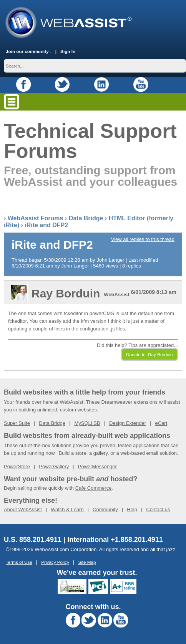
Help (132, 509)
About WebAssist (23, 509)
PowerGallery (54, 466)
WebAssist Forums (36, 218)
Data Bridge (86, 218)
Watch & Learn (67, 509)
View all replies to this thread (143, 239)
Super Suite (17, 423)
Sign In (68, 51)
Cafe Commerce (94, 488)
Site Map (87, 562)
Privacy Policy (55, 562)
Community (105, 509)
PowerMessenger (97, 466)
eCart (161, 423)
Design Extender (128, 423)
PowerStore (17, 466)
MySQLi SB (87, 423)
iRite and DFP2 (46, 225)
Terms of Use (19, 562)
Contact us (158, 509)
